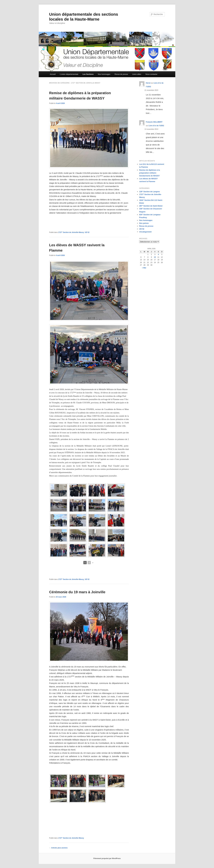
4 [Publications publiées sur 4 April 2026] (158, 254)
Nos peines (144, 223)
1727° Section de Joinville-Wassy (71, 232)
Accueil (53, 74)
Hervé (148, 83)
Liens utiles (137, 74)
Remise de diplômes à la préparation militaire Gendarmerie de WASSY (150, 173)
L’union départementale (69, 74)
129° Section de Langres (149, 192)
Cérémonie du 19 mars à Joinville (77, 592)
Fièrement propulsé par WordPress (107, 858)
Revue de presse (121, 74)
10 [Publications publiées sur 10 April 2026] (155, 257)
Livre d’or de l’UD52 (156, 126)
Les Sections (88, 74)
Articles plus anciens (58, 848)
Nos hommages (104, 74)
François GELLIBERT (154, 122)
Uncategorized (145, 232)
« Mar (144, 268)
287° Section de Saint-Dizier (151, 206)
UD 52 (87, 232)
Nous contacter (151, 74)
